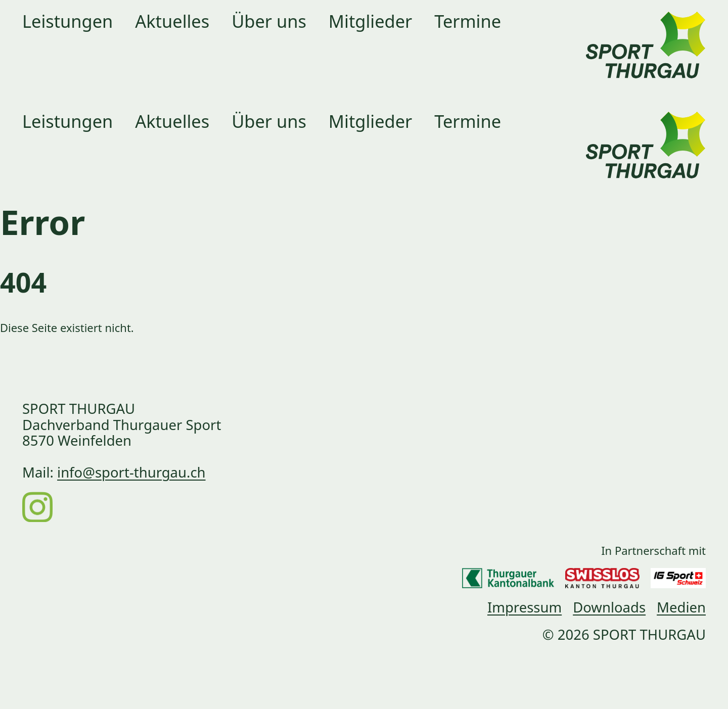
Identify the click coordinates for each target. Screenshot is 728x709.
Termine (468, 21)
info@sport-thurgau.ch (131, 472)
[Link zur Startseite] (646, 33)
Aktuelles (172, 21)
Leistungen (67, 21)
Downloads (609, 607)
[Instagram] (37, 506)
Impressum (525, 607)
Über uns (269, 21)
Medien (681, 607)
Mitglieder (370, 21)
